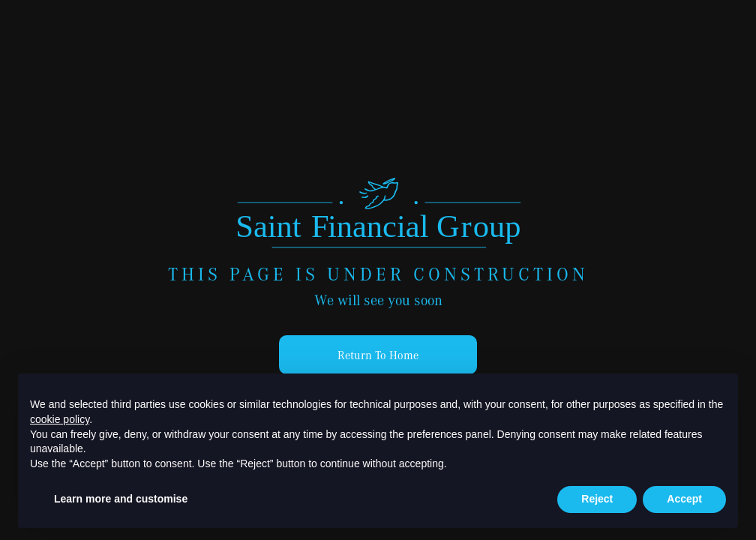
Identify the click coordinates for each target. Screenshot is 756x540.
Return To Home (378, 355)
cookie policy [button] (60, 419)
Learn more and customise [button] (121, 499)
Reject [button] (597, 499)
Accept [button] (684, 499)
